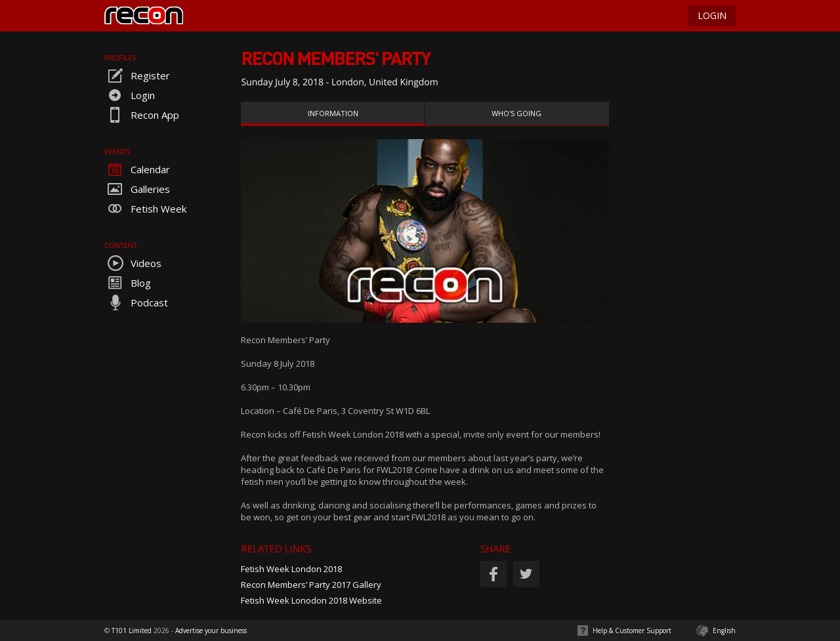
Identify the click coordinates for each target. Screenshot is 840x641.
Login (130, 95)
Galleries (137, 189)
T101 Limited (132, 631)
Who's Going (516, 113)
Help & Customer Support (632, 631)
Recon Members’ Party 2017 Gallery (311, 585)
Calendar (137, 169)
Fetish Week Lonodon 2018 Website (311, 600)
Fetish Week (145, 209)
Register (137, 75)
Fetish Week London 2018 (291, 569)
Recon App (142, 115)
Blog (128, 283)
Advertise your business (211, 631)
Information (333, 113)
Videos (133, 263)
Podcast (136, 302)
